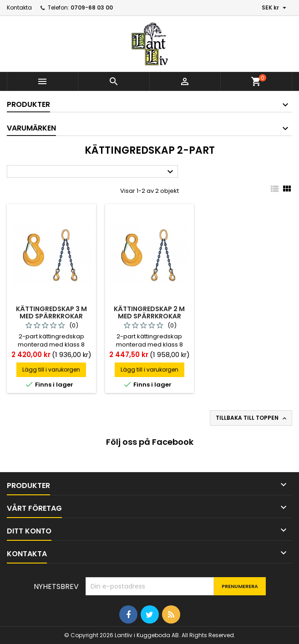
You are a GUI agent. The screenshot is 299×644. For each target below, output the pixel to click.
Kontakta (19, 8)
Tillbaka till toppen (252, 418)
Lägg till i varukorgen (51, 370)
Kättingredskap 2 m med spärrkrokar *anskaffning (149, 316)
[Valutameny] (275, 8)
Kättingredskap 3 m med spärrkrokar (51, 312)
